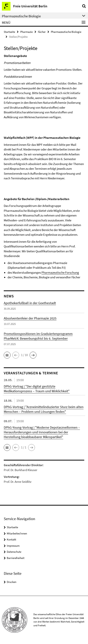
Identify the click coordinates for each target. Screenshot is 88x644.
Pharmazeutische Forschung (60, 272)
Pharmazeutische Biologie (66, 32)
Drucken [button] (12, 582)
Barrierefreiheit (16, 558)
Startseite (9, 32)
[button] (7, 355)
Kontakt (11, 539)
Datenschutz (14, 552)
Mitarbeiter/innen (17, 533)
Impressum (13, 546)
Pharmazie (26, 32)
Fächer (42, 32)
